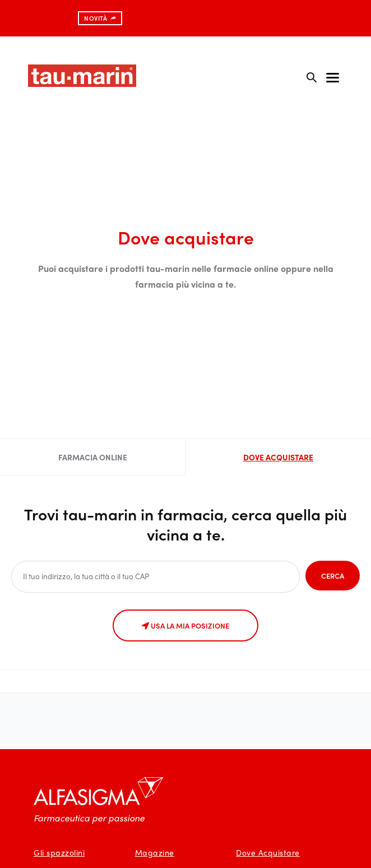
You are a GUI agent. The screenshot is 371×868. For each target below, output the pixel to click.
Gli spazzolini (59, 852)
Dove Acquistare (268, 852)
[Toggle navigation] (333, 77)
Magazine (155, 852)
